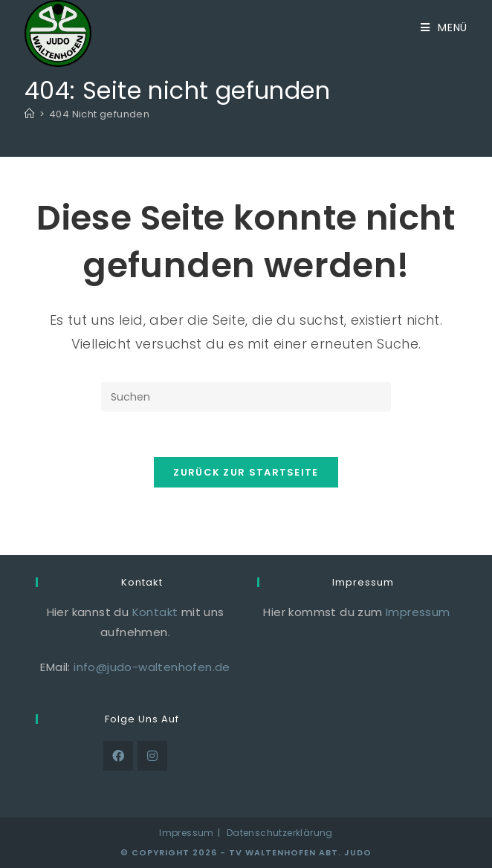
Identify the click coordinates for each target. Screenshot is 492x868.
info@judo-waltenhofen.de (152, 667)
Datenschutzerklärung (280, 833)
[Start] (29, 114)
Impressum (418, 612)
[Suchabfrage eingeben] (246, 397)
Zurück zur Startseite (246, 472)
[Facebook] (118, 756)
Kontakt (155, 612)
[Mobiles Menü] (444, 27)
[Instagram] (152, 756)
